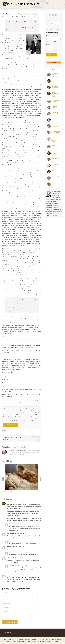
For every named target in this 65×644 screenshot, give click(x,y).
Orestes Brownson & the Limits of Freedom (55, 94)
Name (48, 35)
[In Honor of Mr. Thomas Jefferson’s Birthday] (49, 138)
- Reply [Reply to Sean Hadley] (25, 524)
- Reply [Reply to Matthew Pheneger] (25, 533)
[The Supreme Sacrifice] (49, 171)
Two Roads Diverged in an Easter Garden (55, 147)
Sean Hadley (6, 17)
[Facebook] (47, 15)
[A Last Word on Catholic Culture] (49, 113)
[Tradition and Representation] (22, 465)
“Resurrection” (55, 177)
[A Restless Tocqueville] (49, 107)
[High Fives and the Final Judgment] (49, 74)
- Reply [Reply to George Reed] (23, 547)
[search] (53, 24)
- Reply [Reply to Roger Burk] (22, 575)
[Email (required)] (20, 607)
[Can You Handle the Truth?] (49, 152)
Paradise (54, 183)
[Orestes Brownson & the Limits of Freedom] (49, 93)
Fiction (26, 17)
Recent (54, 70)
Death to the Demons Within (55, 87)
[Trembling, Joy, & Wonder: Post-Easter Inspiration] (49, 132)
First (47, 41)
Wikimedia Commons (8, 404)
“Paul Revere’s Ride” (55, 81)
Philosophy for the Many (55, 101)
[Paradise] (49, 183)
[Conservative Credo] (49, 119)
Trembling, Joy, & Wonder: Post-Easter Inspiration (56, 132)
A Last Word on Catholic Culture (56, 113)
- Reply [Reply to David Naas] (22, 502)
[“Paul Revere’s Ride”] (49, 80)
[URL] (20, 611)
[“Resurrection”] (49, 177)
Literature (37, 17)
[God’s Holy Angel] (49, 159)
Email (48, 45)
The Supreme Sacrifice (55, 171)
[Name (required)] (20, 603)
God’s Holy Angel (56, 158)
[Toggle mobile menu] (62, 4)
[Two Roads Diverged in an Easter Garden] (49, 146)
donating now (10, 333)
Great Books (31, 17)
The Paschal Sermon (55, 165)
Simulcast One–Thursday (21, 340)
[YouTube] (53, 15)
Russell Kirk (54, 215)
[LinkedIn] (56, 15)
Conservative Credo (55, 119)
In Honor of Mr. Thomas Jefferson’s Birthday (55, 140)
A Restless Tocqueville (54, 107)
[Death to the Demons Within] (49, 87)
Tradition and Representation (11, 492)
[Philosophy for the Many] (49, 101)
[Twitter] (50, 15)
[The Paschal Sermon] (49, 165)
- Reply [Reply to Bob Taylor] (22, 558)
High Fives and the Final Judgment (55, 75)
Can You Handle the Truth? (55, 153)
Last (55, 41)
